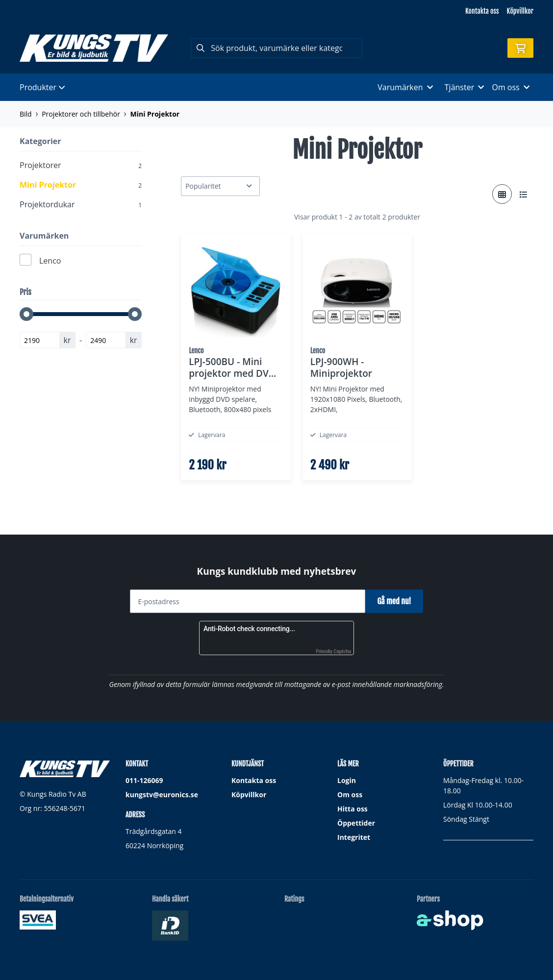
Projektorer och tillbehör (81, 114)
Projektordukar (81, 204)
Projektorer (81, 165)
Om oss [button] (511, 87)
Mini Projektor (155, 114)
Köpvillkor (520, 11)
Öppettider (356, 823)
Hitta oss (352, 809)
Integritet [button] (354, 837)
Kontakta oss (482, 11)
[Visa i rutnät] (502, 194)
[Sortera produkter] (220, 186)
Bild (26, 114)
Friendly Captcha (333, 651)
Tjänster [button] (465, 87)
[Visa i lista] (524, 194)
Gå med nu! (398, 601)
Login (347, 780)
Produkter (42, 87)
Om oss (350, 795)
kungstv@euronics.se (162, 795)
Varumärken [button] (405, 87)
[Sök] (276, 48)
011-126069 (144, 780)
